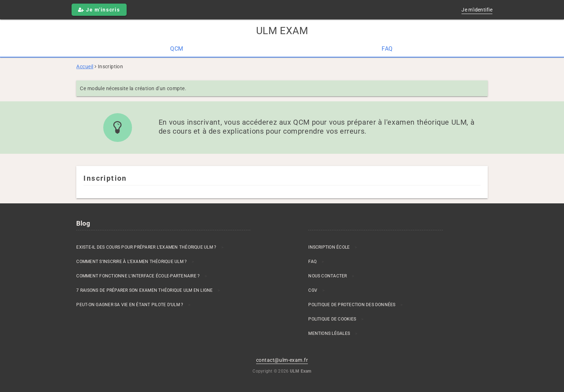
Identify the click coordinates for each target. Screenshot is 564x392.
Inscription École (329, 247)
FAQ (387, 49)
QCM (177, 49)
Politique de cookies (332, 319)
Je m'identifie (477, 10)
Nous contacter (328, 276)
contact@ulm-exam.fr (282, 360)
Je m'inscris (99, 10)
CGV (313, 290)
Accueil (85, 66)
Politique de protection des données (352, 305)
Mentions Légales (329, 333)
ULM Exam (282, 31)
